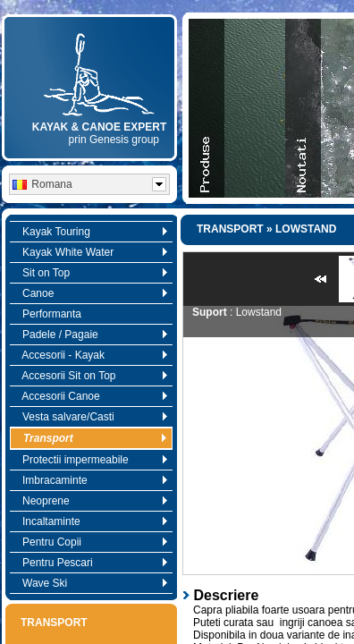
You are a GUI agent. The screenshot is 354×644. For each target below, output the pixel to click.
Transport (91, 438)
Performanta (47, 314)
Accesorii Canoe (91, 396)
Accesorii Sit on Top (91, 376)
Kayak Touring (91, 232)
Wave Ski (91, 583)
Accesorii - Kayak (91, 355)
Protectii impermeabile (91, 460)
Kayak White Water (91, 252)
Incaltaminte (91, 521)
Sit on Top (91, 273)
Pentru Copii (91, 542)
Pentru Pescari (91, 563)
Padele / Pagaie (91, 335)
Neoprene (91, 501)
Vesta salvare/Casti (91, 417)
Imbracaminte (91, 480)
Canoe (91, 293)
